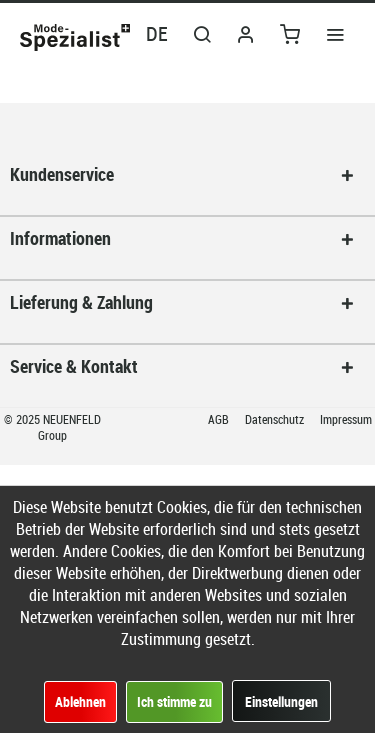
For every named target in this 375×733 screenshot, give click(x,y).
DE (157, 33)
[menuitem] (335, 33)
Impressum (346, 419)
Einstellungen (281, 701)
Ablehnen (80, 701)
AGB (220, 419)
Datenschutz (276, 419)
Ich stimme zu (174, 701)
